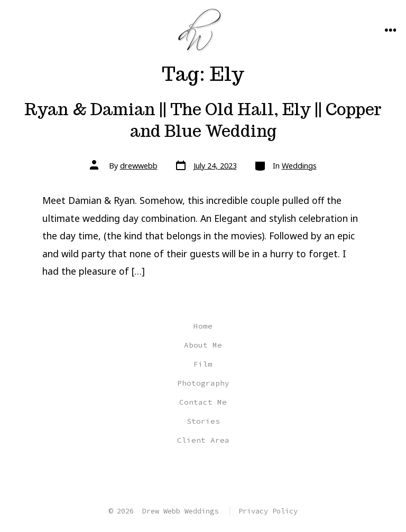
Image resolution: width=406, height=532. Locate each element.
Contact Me (203, 402)
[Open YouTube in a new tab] (227, 475)
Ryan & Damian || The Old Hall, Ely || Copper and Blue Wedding (203, 120)
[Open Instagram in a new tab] (202, 475)
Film (203, 364)
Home (203, 326)
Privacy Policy (268, 511)
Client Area (203, 440)
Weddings (299, 166)
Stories (203, 421)
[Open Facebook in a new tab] (178, 475)
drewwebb (139, 166)
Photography (203, 383)
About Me (203, 345)
